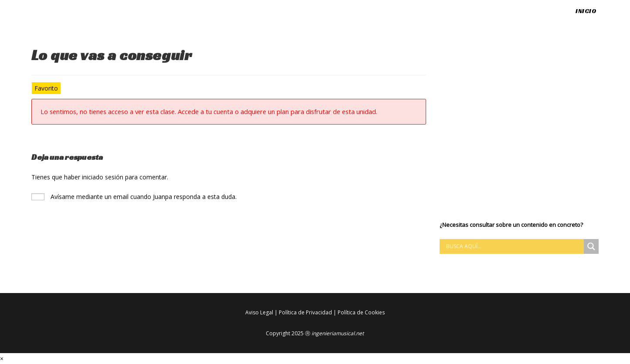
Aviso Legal (259, 312)
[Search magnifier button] (591, 246)
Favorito (46, 88)
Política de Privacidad (305, 312)
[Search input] (514, 246)
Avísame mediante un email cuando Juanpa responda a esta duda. (134, 197)
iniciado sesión (103, 177)
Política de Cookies (361, 312)
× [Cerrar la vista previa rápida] (2, 359)
